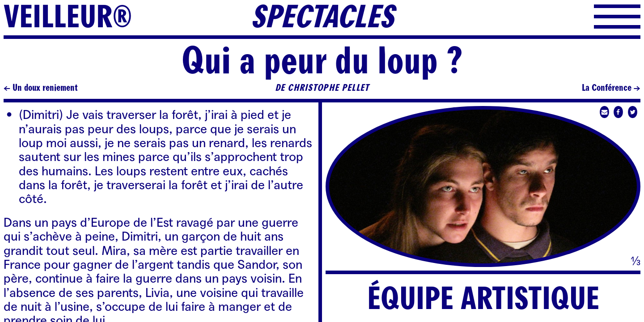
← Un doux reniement (41, 88)
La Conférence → (611, 88)
